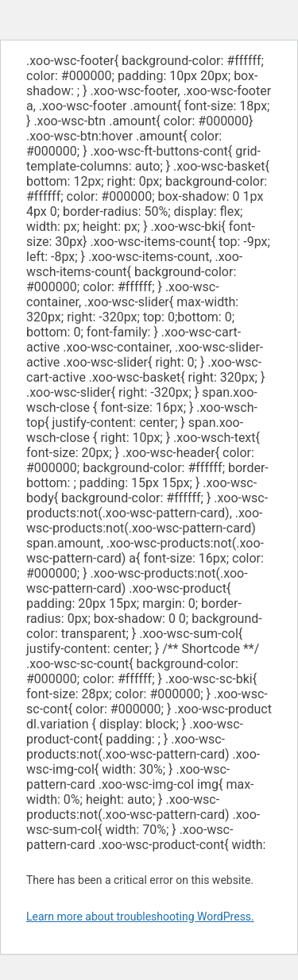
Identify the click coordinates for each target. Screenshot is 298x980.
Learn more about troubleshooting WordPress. (140, 917)
